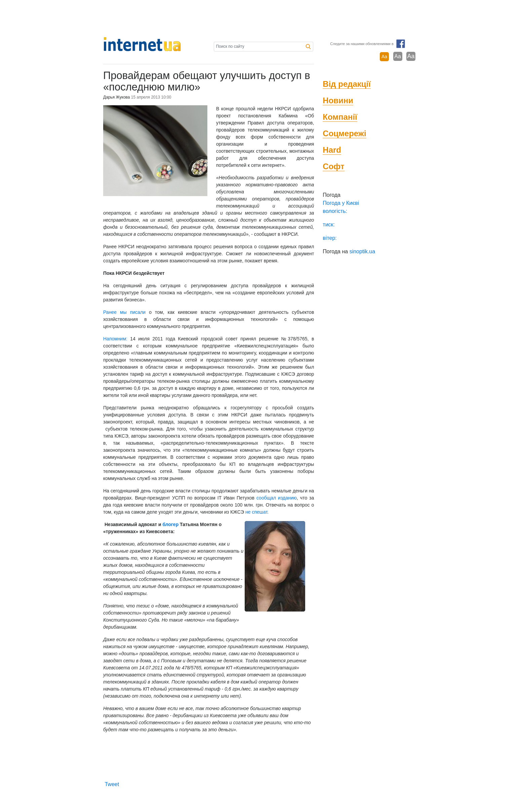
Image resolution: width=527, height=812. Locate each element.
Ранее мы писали (124, 312)
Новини (338, 100)
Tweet (112, 784)
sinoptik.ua (362, 251)
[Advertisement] (263, 19)
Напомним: (115, 339)
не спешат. (257, 512)
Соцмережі (344, 133)
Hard (332, 150)
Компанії (340, 117)
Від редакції (347, 84)
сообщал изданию (277, 498)
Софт (333, 166)
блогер (170, 524)
